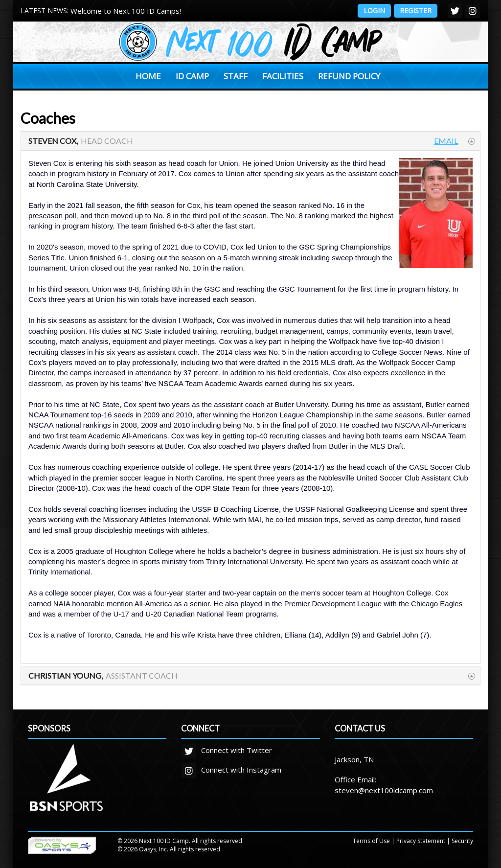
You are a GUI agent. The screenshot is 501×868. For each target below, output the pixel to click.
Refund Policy (349, 76)
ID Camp (192, 76)
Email (446, 141)
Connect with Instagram (231, 770)
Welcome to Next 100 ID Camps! (126, 11)
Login (374, 11)
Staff (236, 76)
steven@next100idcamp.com (384, 790)
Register (416, 11)
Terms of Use (371, 841)
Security (462, 841)
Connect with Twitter (227, 750)
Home (148, 76)
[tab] (250, 141)
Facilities (283, 76)
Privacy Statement (421, 841)
